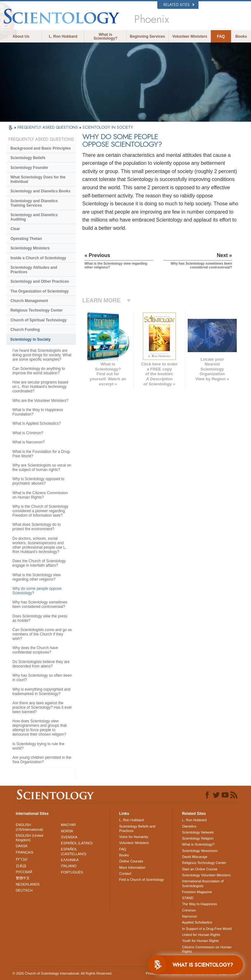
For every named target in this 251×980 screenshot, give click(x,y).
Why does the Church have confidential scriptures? (35, 650)
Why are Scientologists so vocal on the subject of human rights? (42, 467)
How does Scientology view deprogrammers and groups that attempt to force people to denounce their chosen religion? (39, 728)
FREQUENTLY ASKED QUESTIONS (48, 127)
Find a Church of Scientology (142, 880)
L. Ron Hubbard (63, 36)
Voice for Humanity (134, 837)
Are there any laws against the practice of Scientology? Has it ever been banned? (42, 707)
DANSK (22, 846)
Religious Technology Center (37, 310)
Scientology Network (198, 832)
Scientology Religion (198, 838)
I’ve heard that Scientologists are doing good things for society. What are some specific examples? (42, 355)
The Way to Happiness (200, 904)
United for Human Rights (201, 935)
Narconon (190, 916)
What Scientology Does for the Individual (38, 179)
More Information (132, 867)
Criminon (189, 910)
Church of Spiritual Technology (39, 320)
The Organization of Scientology (40, 291)
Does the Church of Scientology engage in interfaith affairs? (39, 563)
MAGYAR (69, 825)
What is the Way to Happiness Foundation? (38, 412)
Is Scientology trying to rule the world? (38, 746)
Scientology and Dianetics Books (40, 191)
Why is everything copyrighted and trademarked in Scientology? (41, 692)
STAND (188, 898)
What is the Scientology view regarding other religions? (37, 577)
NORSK (67, 831)
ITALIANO (69, 866)
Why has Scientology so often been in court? (42, 678)
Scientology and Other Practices (40, 281)
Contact (125, 874)
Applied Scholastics (197, 922)
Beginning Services (147, 36)
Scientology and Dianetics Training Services (34, 203)
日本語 (21, 866)
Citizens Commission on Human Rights (207, 949)
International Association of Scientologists (203, 883)
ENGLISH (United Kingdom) (30, 838)
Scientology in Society (30, 339)
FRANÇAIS (25, 852)
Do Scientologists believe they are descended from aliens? (41, 664)
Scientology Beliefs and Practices (137, 828)
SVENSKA (69, 837)
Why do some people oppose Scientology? (37, 591)
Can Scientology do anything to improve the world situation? (39, 371)
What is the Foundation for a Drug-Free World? (41, 454)
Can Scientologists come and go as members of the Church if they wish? (42, 634)
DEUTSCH (24, 890)
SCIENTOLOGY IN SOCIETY (108, 127)
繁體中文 (23, 878)
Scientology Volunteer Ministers (206, 875)
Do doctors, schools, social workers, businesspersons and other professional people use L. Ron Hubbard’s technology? (39, 545)
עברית (22, 859)
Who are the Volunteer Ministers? (40, 401)
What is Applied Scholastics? (37, 423)
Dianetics (189, 826)
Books (241, 36)
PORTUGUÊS (72, 872)
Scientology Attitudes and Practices (34, 270)
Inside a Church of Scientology (38, 258)
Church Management (29, 301)
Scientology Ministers (30, 248)
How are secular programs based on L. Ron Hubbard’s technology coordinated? (40, 387)
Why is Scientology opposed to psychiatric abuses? (38, 481)
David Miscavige (195, 857)
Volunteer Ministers (190, 36)
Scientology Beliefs (28, 158)
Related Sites (179, 5)
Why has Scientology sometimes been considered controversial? (40, 604)
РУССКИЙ (24, 872)
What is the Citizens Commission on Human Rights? (40, 495)
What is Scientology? (105, 36)
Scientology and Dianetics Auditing (34, 217)
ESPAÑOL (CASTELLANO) (74, 851)
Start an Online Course (200, 869)
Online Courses (131, 861)
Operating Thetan (26, 239)
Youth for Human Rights (200, 941)
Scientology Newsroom (200, 851)
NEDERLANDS (28, 884)
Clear (15, 229)
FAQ (221, 36)
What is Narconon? (28, 442)
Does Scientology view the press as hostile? (40, 618)
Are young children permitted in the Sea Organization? (42, 760)
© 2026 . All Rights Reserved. (63, 973)
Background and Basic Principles (41, 148)
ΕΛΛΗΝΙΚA (70, 860)
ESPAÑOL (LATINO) (77, 843)
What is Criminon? (28, 433)
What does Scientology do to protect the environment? (37, 527)
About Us (21, 36)
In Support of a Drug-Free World (207, 929)
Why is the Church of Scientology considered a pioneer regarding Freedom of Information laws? (40, 511)
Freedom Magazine (197, 892)
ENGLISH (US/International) (29, 827)
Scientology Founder (29, 168)
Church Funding (25, 330)
